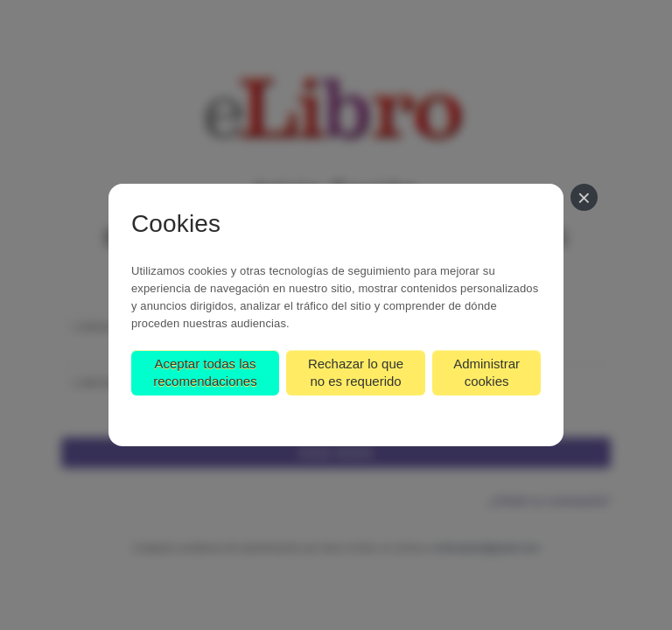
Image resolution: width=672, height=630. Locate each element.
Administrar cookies (486, 372)
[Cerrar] (584, 197)
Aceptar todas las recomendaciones (205, 372)
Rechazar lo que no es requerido (356, 372)
